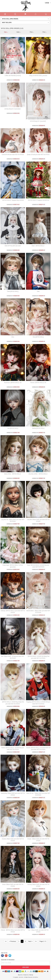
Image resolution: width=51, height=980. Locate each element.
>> (36, 941)
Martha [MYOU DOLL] (38, 428)
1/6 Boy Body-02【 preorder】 (13, 109)
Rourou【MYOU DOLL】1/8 (38, 383)
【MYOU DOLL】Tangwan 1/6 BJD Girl (38, 200)
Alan (38, 291)
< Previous (13, 941)
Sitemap (31, 975)
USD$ (47, 3)
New (6, 32)
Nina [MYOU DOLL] (38, 337)
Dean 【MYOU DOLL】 (38, 246)
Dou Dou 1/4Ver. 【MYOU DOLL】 (38, 474)
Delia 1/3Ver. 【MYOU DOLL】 (13, 474)
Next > (30, 941)
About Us (20, 975)
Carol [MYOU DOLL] (13, 291)
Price (32, 32)
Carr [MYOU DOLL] (13, 428)
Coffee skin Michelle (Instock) (13, 76)
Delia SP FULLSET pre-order (13, 246)
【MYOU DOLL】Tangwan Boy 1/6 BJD (13, 200)
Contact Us (26, 975)
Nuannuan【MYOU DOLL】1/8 (13, 383)
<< (6, 941)
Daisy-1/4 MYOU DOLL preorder (38, 76)
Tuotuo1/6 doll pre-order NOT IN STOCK (13, 154)
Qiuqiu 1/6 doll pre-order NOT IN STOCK (38, 154)
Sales (19, 32)
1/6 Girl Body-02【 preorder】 (38, 121)
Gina (13, 337)
